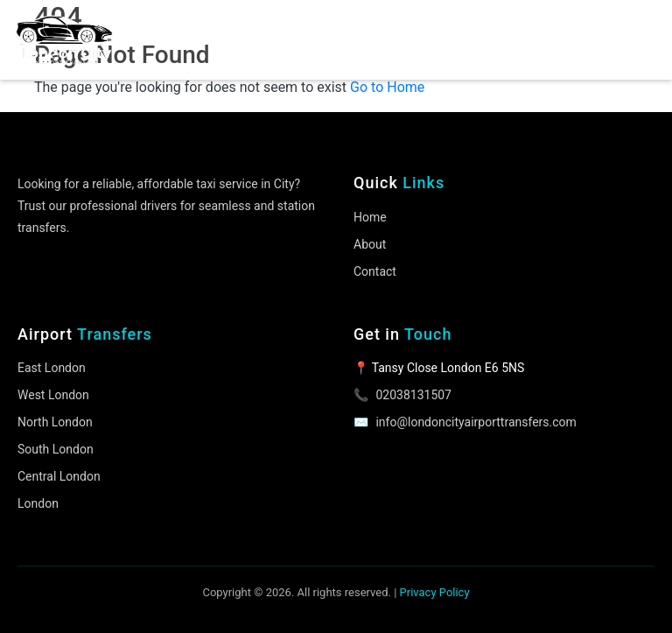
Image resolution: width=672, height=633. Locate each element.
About (370, 244)
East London (52, 368)
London (38, 503)
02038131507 (413, 395)
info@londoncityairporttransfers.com (476, 422)
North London (55, 422)
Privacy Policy (435, 592)
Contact (375, 271)
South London (56, 449)
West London (53, 395)
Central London (59, 476)
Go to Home (387, 87)
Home (370, 217)
